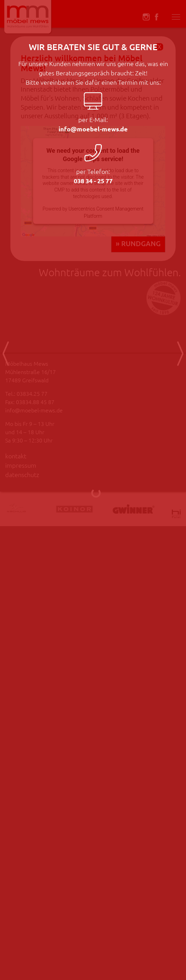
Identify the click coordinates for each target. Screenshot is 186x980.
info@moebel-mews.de (97, 129)
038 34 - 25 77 (97, 181)
